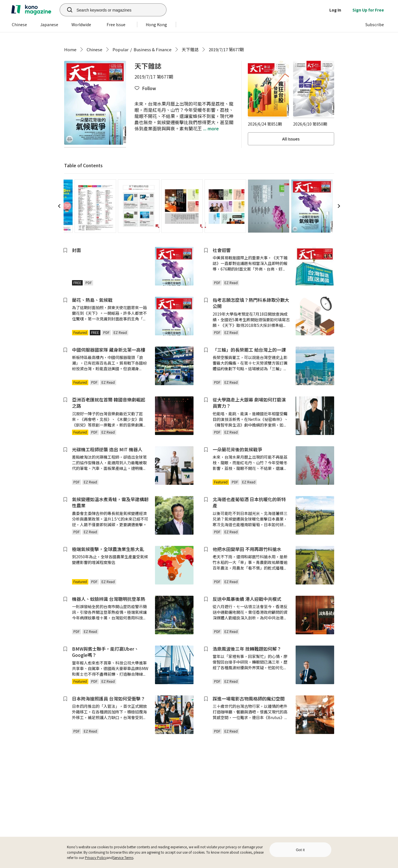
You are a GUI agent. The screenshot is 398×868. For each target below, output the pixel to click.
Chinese (95, 49)
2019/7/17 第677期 (226, 49)
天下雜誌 (190, 49)
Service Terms (123, 857)
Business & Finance (153, 49)
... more (210, 128)
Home (70, 49)
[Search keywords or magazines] (120, 10)
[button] (145, 88)
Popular (121, 49)
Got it (300, 850)
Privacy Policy (96, 857)
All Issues (291, 139)
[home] (31, 10)
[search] (67, 10)
